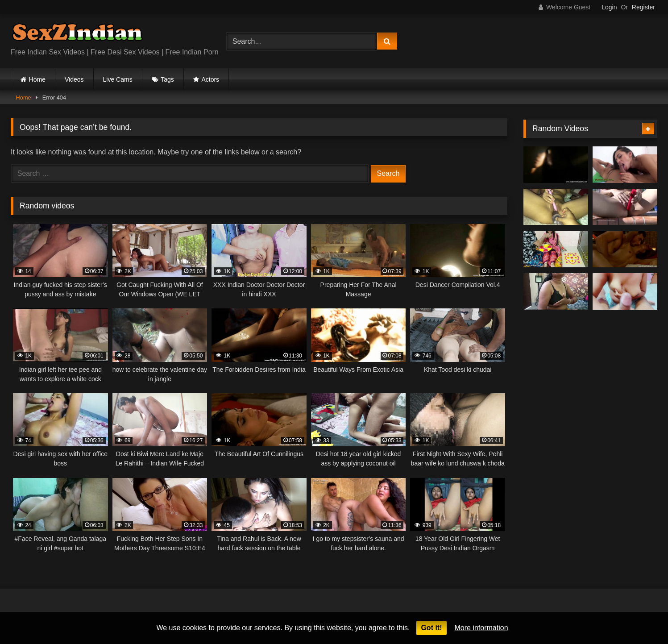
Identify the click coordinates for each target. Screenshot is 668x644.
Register (643, 7)
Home (37, 79)
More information (481, 628)
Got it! (431, 628)
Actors (210, 79)
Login (609, 7)
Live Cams (118, 79)
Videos (74, 79)
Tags (167, 79)
